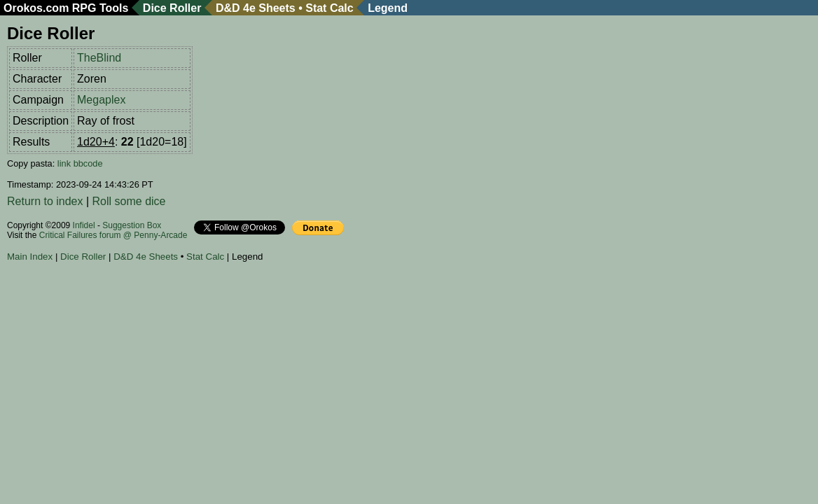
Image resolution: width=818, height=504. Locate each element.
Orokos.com (36, 8)
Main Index (30, 257)
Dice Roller (172, 8)
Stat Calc (329, 8)
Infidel (84, 225)
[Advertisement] (262, 307)
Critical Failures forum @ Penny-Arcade (113, 235)
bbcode (88, 163)
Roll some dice (129, 201)
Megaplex (101, 100)
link (64, 163)
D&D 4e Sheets (256, 8)
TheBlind (99, 58)
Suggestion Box (132, 225)
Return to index (45, 201)
